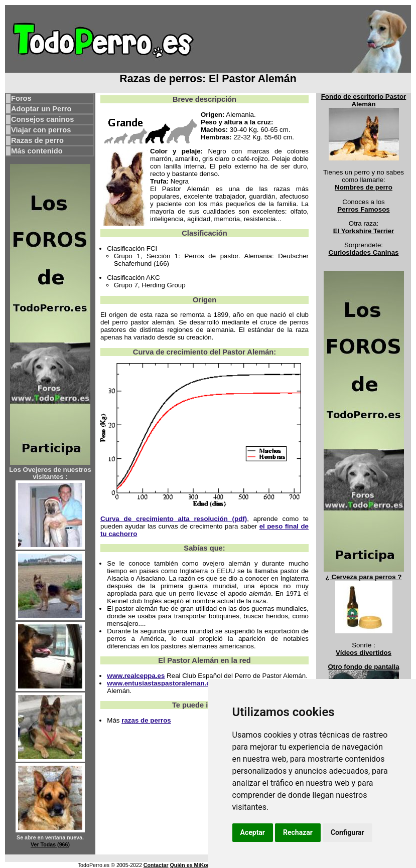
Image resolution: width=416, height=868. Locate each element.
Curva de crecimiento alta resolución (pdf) (174, 519)
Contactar (156, 865)
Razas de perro (37, 140)
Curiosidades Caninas (364, 252)
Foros (21, 98)
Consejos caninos (42, 119)
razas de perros (146, 720)
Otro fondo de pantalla (363, 667)
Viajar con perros (41, 130)
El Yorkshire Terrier (364, 231)
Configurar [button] (348, 832)
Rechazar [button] (298, 832)
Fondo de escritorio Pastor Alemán (364, 100)
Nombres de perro (364, 187)
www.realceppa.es (136, 676)
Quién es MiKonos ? (196, 865)
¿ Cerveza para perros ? (364, 577)
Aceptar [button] (253, 832)
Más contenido (37, 151)
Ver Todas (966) (50, 844)
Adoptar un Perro (41, 109)
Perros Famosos (363, 209)
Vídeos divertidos (364, 653)
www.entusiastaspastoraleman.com (163, 683)
